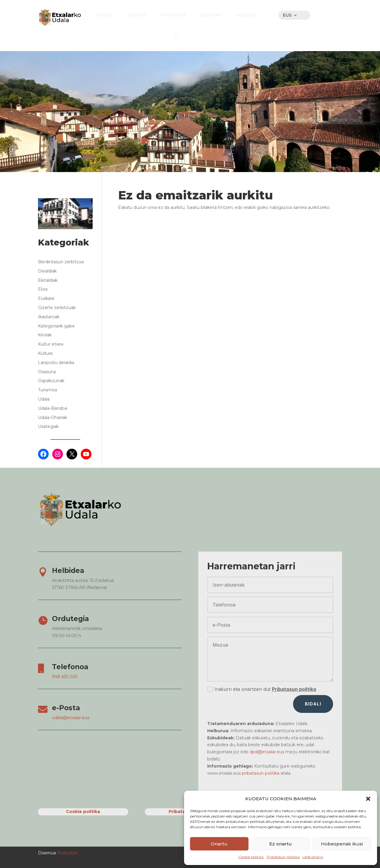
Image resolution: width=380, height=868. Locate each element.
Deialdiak (47, 271)
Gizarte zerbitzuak (57, 308)
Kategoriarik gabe (56, 326)
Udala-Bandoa (53, 408)
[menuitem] (105, 15)
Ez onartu (281, 844)
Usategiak (48, 426)
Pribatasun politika (283, 857)
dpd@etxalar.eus (267, 752)
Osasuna (47, 372)
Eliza (43, 289)
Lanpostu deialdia (56, 363)
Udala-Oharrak (53, 418)
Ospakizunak (51, 381)
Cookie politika (251, 857)
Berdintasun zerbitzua (61, 262)
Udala (44, 399)
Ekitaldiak (48, 280)
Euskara (46, 298)
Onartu (219, 844)
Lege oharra (313, 857)
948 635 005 (65, 677)
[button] (368, 799)
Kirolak (45, 335)
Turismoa (47, 390)
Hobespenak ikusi (342, 844)
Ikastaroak (49, 317)
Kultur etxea (51, 344)
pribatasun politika (261, 773)
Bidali (313, 704)
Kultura (45, 353)
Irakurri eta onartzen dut (262, 689)
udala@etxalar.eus (71, 718)
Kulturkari (67, 853)
